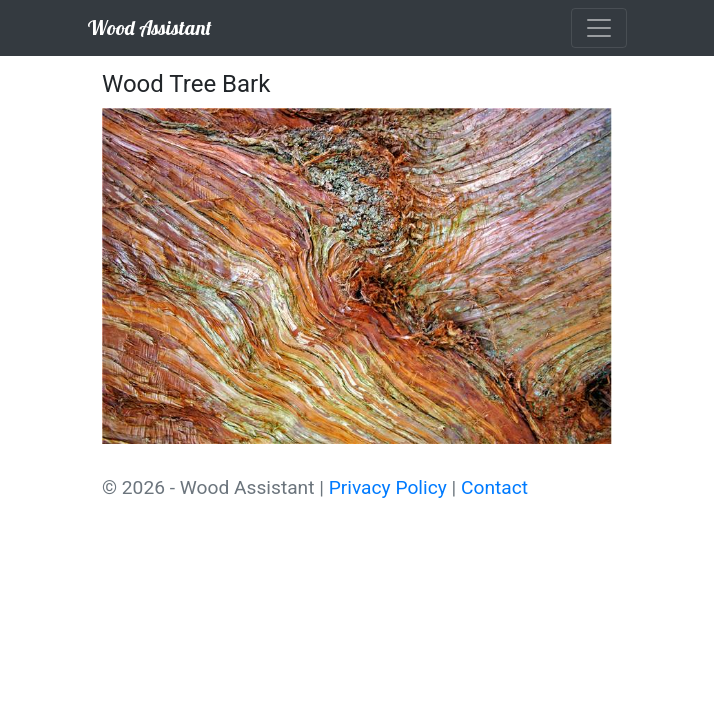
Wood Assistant (149, 27)
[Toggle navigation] (599, 28)
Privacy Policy (388, 487)
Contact (494, 487)
